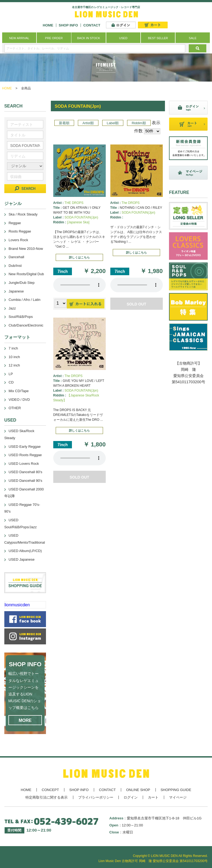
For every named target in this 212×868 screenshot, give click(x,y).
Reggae (15, 223)
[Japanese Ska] (78, 222)
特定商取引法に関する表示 (47, 797)
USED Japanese (22, 559)
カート (153, 797)
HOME (48, 25)
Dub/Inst (15, 266)
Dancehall (16, 257)
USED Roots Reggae (25, 455)
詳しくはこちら (79, 257)
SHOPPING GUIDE (176, 790)
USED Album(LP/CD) (25, 551)
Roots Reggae (20, 231)
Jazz (12, 308)
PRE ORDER (54, 38)
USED (123, 38)
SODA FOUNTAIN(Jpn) (81, 217)
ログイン (131, 797)
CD (11, 382)
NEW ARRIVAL (19, 38)
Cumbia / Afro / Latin (25, 300)
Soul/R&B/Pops (21, 317)
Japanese (16, 291)
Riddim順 (139, 123)
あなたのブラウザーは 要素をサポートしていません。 (79, 285)
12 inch (14, 365)
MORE (25, 720)
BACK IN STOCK (89, 38)
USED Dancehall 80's (26, 472)
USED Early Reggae (25, 447)
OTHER (15, 408)
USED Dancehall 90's (26, 481)
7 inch (13, 348)
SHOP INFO (68, 25)
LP (11, 374)
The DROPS (131, 203)
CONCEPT (50, 790)
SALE (193, 38)
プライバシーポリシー (96, 797)
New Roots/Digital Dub (26, 274)
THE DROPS (74, 203)
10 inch (14, 357)
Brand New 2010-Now (26, 249)
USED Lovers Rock (24, 464)
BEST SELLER (158, 38)
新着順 (64, 123)
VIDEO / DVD (19, 400)
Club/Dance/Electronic (26, 325)
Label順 (113, 123)
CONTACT (92, 25)
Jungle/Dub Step (22, 283)
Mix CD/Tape (19, 391)
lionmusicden (17, 605)
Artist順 (88, 123)
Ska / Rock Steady (23, 214)
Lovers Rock (18, 240)
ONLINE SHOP (138, 790)
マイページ (178, 797)
